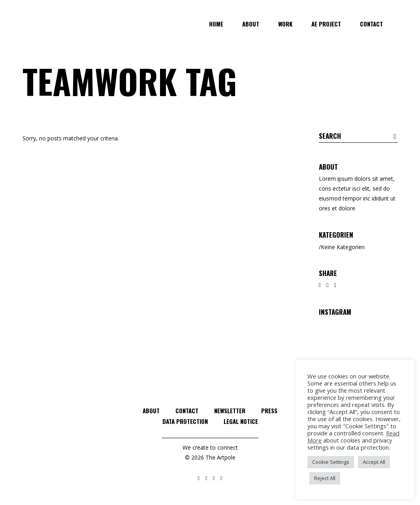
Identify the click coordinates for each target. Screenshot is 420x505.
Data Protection (185, 421)
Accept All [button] (374, 462)
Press (269, 410)
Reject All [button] (325, 478)
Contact (187, 410)
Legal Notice (241, 421)
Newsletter (230, 410)
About (151, 410)
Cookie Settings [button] (331, 462)
